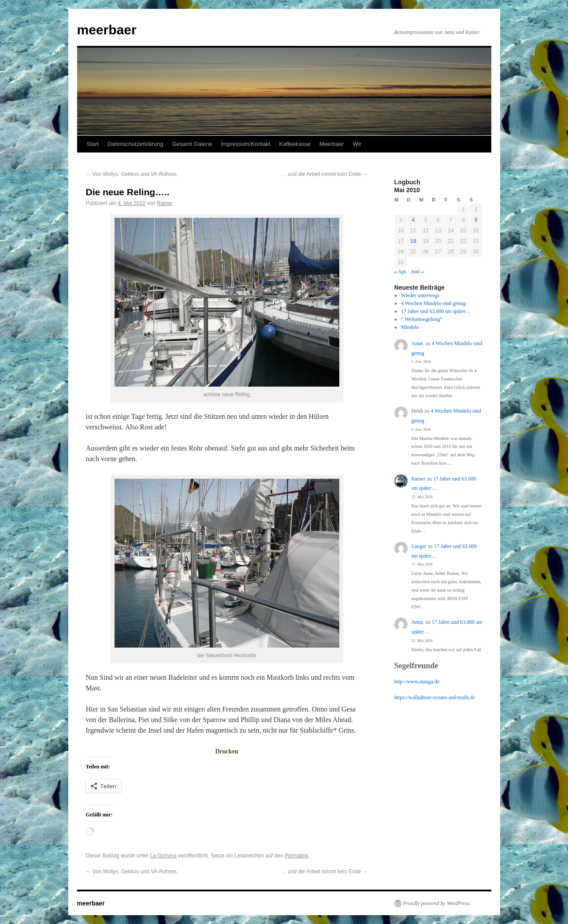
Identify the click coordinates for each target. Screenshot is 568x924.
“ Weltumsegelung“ (422, 319)
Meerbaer (332, 144)
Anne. (418, 343)
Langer (419, 546)
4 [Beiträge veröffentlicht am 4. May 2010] (413, 220)
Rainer (165, 203)
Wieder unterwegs (420, 295)
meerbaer (107, 30)
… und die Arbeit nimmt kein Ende (325, 174)
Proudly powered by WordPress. (437, 903)
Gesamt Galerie (192, 144)
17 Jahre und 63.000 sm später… (436, 311)
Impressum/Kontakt (245, 144)
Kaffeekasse (295, 144)
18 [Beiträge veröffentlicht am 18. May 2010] (413, 241)
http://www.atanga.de (417, 682)
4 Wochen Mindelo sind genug (433, 303)
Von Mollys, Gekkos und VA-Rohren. (132, 174)
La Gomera (163, 856)
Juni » (418, 272)
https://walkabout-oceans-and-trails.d (434, 697)
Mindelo (410, 327)
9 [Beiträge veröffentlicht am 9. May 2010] (476, 220)
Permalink (296, 856)
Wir (357, 144)
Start (93, 144)
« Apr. (401, 272)
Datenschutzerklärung (135, 144)
